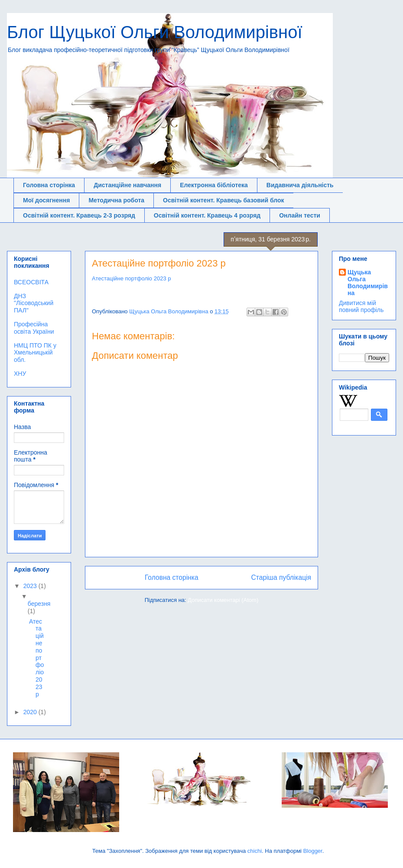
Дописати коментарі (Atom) (223, 600)
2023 (31, 586)
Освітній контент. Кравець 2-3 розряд (79, 215)
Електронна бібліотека (214, 185)
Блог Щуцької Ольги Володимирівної (155, 32)
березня (39, 604)
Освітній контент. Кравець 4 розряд (207, 215)
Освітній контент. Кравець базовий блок (223, 200)
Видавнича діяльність (300, 185)
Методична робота (116, 200)
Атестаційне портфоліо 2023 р (131, 278)
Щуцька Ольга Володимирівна (368, 283)
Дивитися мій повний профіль (361, 306)
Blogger (313, 851)
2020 (31, 712)
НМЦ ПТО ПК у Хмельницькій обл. (35, 353)
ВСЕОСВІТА (31, 282)
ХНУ (20, 374)
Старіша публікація (281, 577)
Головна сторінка (49, 185)
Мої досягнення (46, 200)
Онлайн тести (300, 215)
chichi (255, 851)
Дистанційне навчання (127, 185)
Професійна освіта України (34, 328)
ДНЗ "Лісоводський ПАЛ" (34, 303)
